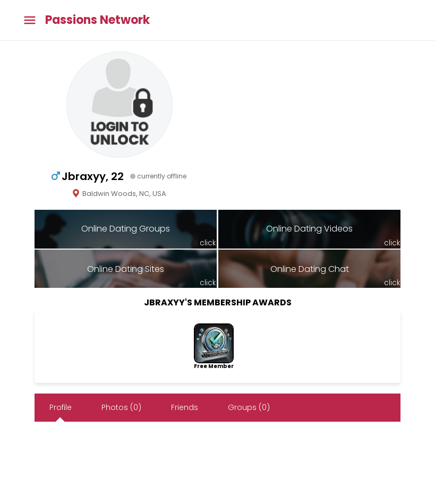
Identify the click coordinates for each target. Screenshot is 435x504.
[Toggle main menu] (30, 20)
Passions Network (97, 20)
